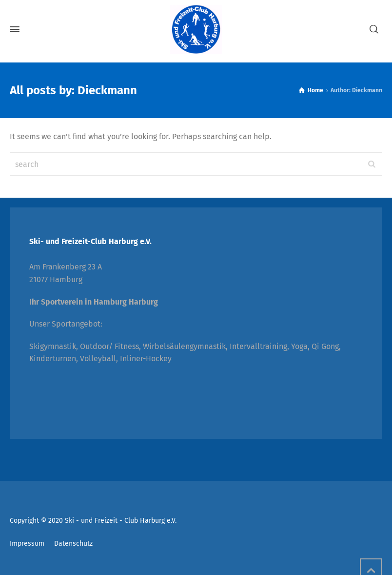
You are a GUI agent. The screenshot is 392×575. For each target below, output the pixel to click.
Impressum (27, 544)
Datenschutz (73, 544)
